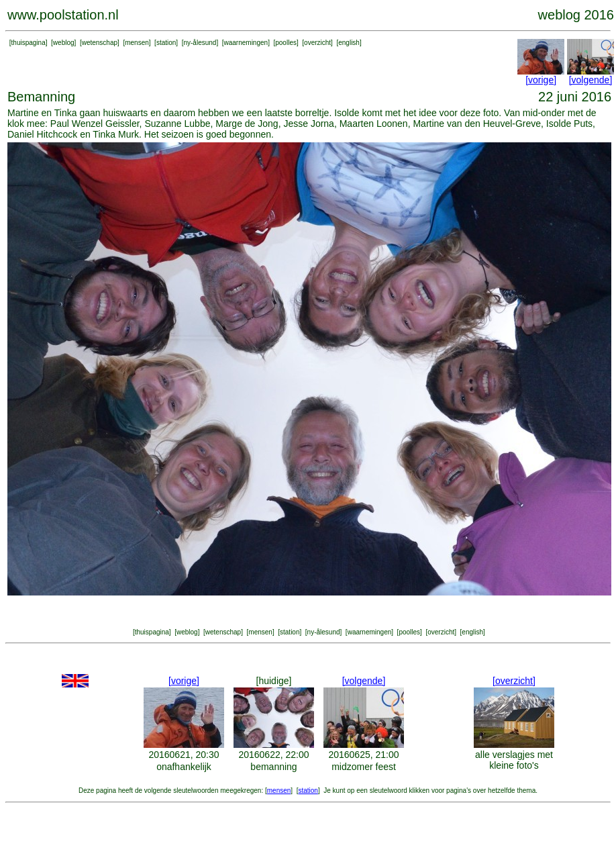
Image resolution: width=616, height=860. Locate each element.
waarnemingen (246, 43)
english (349, 43)
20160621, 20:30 (184, 755)
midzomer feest (364, 767)
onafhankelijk (184, 767)
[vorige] (541, 80)
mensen (137, 43)
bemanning (273, 767)
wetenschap (100, 43)
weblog (64, 43)
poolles (286, 43)
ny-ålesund (200, 43)
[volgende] (591, 80)
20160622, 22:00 (273, 755)
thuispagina (29, 43)
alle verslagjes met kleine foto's (514, 760)
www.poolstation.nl (63, 15)
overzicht (317, 43)
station (166, 43)
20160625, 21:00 (363, 755)
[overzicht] (514, 681)
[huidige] (274, 681)
